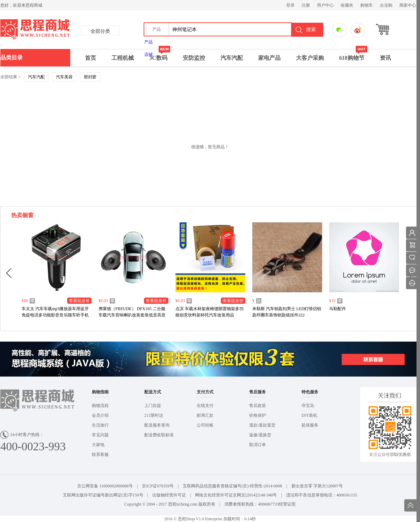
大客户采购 (310, 58)
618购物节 (353, 55)
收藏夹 (347, 5)
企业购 (386, 5)
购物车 (367, 5)
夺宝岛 (308, 406)
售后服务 (258, 392)
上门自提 (153, 406)
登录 (290, 5)
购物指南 (100, 392)
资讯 (385, 58)
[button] (157, 29)
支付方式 (205, 392)
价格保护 (258, 415)
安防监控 (194, 58)
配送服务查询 (157, 425)
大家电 (98, 445)
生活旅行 (100, 425)
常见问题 (100, 435)
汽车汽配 (232, 58)
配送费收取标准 (159, 435)
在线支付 (205, 406)
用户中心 (325, 5)
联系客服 (100, 455)
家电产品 (269, 58)
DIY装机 (309, 415)
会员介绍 (100, 415)
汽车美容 (64, 77)
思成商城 (66, 30)
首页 (90, 58)
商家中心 (408, 5)
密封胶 (90, 77)
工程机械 (123, 58)
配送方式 (153, 392)
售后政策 (258, 406)
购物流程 (100, 406)
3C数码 (160, 55)
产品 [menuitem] (149, 42)
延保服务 (310, 425)
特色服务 (310, 392)
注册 (306, 5)
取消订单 (258, 445)
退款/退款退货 (262, 425)
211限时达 (154, 415)
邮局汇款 (205, 415)
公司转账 (205, 425)
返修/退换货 (260, 435)
